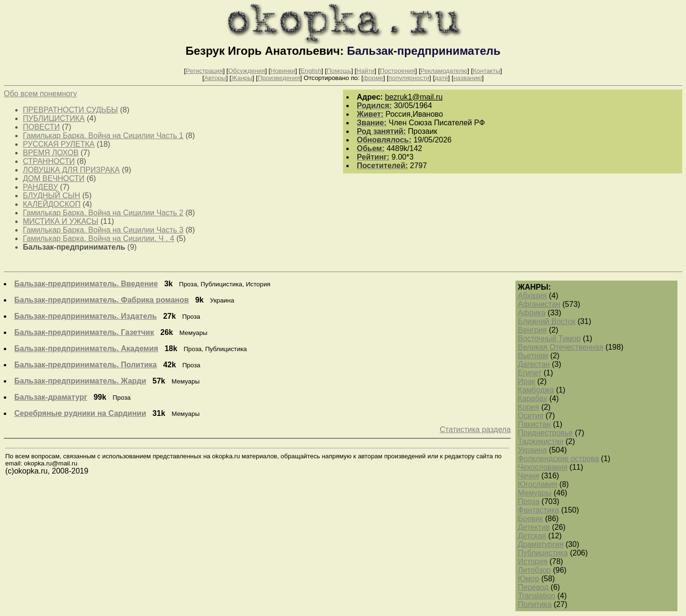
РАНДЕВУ (40, 187)
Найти (365, 71)
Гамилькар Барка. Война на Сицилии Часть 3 (103, 230)
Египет (530, 373)
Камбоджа (536, 390)
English (311, 71)
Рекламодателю (444, 71)
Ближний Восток (547, 321)
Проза (529, 501)
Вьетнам (533, 356)
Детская (532, 536)
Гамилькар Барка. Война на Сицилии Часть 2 (103, 213)
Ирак (526, 381)
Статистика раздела (475, 429)
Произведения (279, 78)
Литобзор (534, 570)
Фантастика (538, 510)
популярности (409, 78)
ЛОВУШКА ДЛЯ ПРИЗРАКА (71, 170)
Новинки (283, 71)
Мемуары (535, 493)
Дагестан (534, 364)
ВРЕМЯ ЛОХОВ (51, 153)
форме (373, 78)
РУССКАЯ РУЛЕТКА (59, 144)
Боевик (530, 519)
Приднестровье (545, 433)
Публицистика (543, 553)
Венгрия (532, 330)
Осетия (531, 416)
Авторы (215, 78)
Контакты (486, 71)
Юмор (529, 579)
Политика (535, 604)
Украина (532, 450)
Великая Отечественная (561, 347)
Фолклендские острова (558, 459)
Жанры (242, 78)
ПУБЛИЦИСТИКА (54, 118)
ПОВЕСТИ (41, 127)
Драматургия (541, 544)
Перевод (533, 587)
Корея (529, 407)
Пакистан (534, 424)
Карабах (533, 399)
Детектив (534, 527)
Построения (397, 71)
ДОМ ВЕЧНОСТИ (54, 178)
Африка (532, 313)
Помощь (339, 71)
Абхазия (532, 296)
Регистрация (204, 71)
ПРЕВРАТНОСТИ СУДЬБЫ (71, 110)
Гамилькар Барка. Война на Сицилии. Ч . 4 (99, 238)
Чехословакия (543, 467)
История (533, 561)
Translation (537, 596)
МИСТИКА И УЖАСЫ (61, 221)
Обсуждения (247, 71)
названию (468, 78)
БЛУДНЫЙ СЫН (51, 196)
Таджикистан (541, 441)
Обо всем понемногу (40, 94)
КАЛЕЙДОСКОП (52, 204)
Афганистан (539, 304)
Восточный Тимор (549, 338)
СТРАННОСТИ (49, 161)
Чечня (529, 476)
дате (441, 78)
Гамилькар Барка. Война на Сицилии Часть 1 (103, 136)
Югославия (538, 484)
